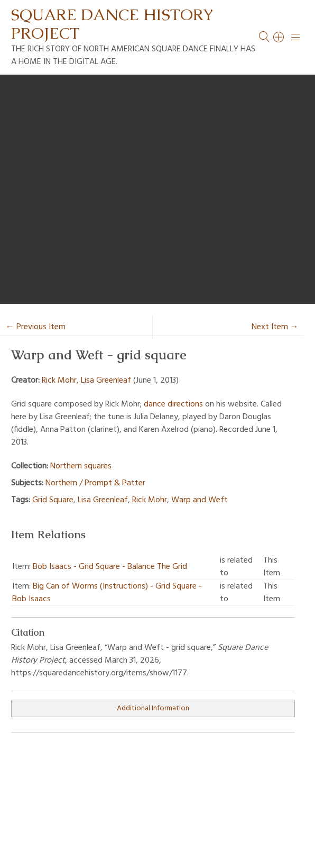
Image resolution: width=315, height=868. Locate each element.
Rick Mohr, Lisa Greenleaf (86, 381)
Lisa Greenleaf (103, 500)
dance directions (173, 404)
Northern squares (81, 466)
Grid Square (53, 500)
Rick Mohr (150, 500)
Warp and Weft (200, 500)
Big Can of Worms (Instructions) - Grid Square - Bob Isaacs (107, 593)
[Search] (279, 37)
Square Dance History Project (112, 24)
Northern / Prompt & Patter (95, 483)
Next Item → (275, 327)
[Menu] (296, 37)
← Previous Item (36, 327)
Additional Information (153, 708)
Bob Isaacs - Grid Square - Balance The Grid (110, 567)
